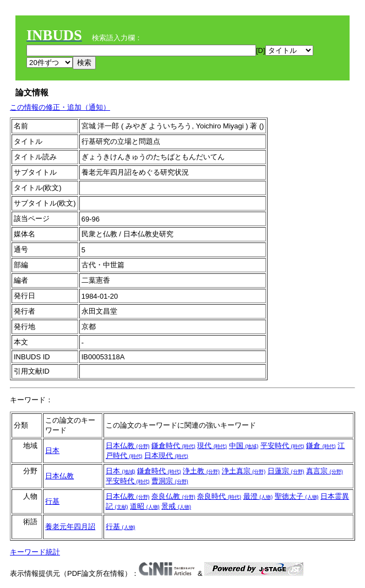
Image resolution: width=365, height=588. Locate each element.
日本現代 (166, 455)
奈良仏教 (173, 496)
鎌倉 (321, 446)
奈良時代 (219, 496)
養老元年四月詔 (70, 527)
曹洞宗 (170, 481)
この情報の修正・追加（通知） (60, 107)
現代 (212, 446)
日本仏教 (128, 446)
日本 (52, 451)
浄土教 (201, 471)
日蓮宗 (286, 471)
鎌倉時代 (173, 446)
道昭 (145, 506)
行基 (52, 501)
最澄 (258, 496)
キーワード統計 (35, 552)
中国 (244, 446)
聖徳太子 (297, 496)
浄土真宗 (244, 471)
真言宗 (325, 471)
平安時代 (282, 446)
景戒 (176, 506)
